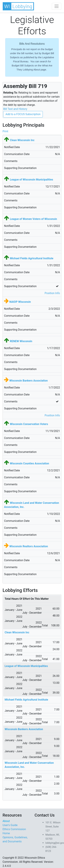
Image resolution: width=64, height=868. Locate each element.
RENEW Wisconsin (21, 341)
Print (5, 131)
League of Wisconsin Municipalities (31, 180)
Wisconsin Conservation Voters (29, 424)
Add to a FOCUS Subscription (23, 114)
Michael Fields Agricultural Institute (32, 258)
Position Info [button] (52, 293)
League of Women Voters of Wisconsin (33, 219)
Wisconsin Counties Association (29, 463)
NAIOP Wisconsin (20, 302)
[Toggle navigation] (57, 6)
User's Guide (10, 825)
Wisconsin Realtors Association (29, 546)
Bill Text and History (15, 109)
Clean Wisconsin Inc (22, 140)
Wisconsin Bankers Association (29, 381)
